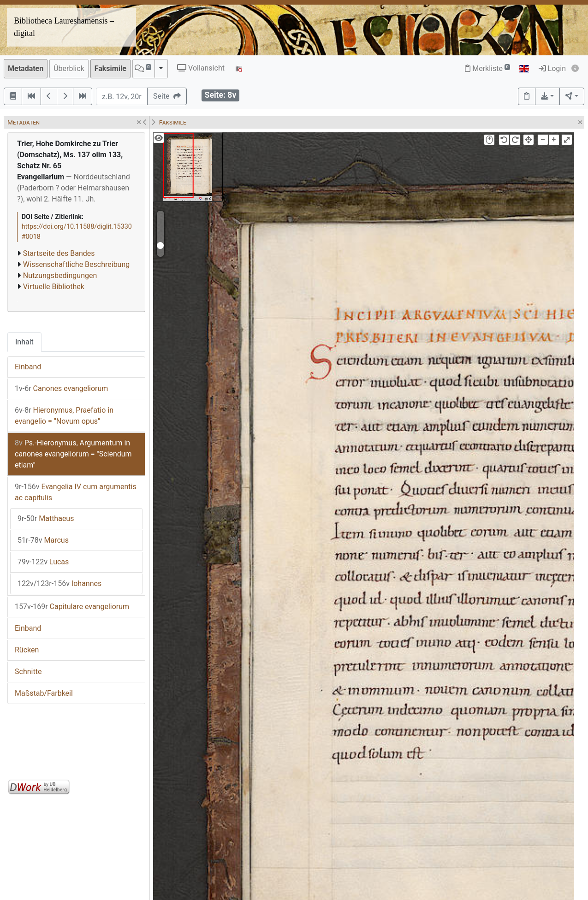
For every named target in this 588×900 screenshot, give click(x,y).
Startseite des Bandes (59, 253)
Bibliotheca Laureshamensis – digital (64, 27)
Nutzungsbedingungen (60, 275)
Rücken (27, 650)
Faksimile (110, 68)
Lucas (43, 562)
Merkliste (487, 68)
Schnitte (28, 672)
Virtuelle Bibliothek (54, 287)
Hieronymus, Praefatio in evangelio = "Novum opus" (64, 416)
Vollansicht (201, 68)
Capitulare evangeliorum (72, 607)
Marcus (43, 540)
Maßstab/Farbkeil (44, 693)
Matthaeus (46, 518)
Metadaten (26, 68)
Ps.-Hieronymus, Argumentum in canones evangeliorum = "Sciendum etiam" (73, 454)
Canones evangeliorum (61, 388)
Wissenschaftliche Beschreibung (76, 264)
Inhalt (24, 342)
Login (552, 68)
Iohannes (59, 583)
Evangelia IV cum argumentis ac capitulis (76, 492)
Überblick (69, 68)
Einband (28, 367)
